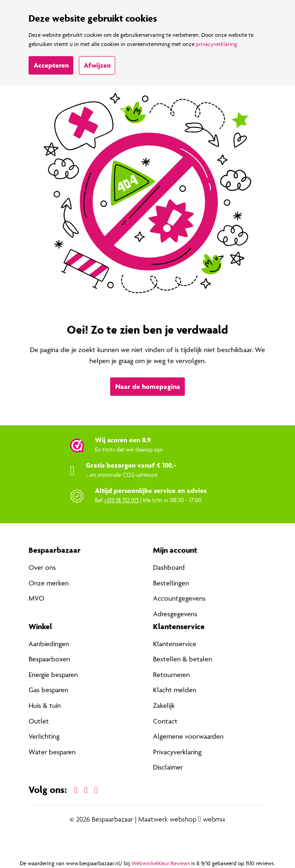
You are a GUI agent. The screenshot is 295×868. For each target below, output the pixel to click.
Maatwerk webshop (167, 819)
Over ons (42, 567)
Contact (165, 721)
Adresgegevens (175, 614)
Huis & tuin (45, 705)
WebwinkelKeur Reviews (161, 863)
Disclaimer (168, 767)
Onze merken (49, 583)
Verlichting (44, 736)
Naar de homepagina (148, 386)
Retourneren (171, 674)
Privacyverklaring (177, 752)
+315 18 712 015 (121, 500)
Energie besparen (53, 674)
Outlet (39, 721)
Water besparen (52, 752)
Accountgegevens (179, 598)
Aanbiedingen (49, 644)
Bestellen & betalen (183, 659)
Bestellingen (171, 583)
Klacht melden (175, 690)
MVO (36, 598)
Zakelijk (164, 705)
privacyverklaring (216, 44)
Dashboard (169, 567)
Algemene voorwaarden (188, 736)
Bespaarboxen (49, 659)
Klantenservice (175, 644)
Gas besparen (48, 690)
